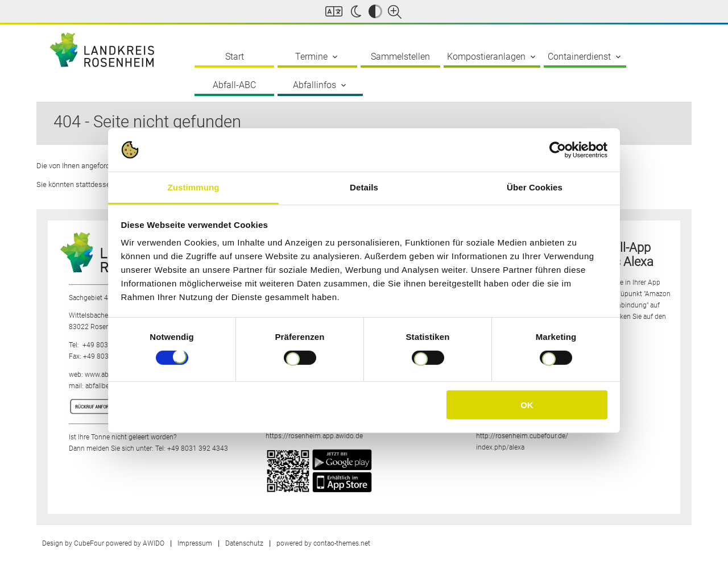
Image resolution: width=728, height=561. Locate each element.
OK (527, 405)
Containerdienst (585, 57)
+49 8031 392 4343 (198, 448)
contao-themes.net (342, 543)
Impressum (195, 543)
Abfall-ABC (234, 85)
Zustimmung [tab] (194, 187)
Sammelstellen (400, 57)
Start (235, 57)
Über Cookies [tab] (535, 187)
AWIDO (154, 543)
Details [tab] (364, 187)
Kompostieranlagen (492, 57)
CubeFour (89, 543)
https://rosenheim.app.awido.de (314, 436)
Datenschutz (244, 543)
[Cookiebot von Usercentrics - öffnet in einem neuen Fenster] (558, 150)
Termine (317, 57)
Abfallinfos (320, 85)
